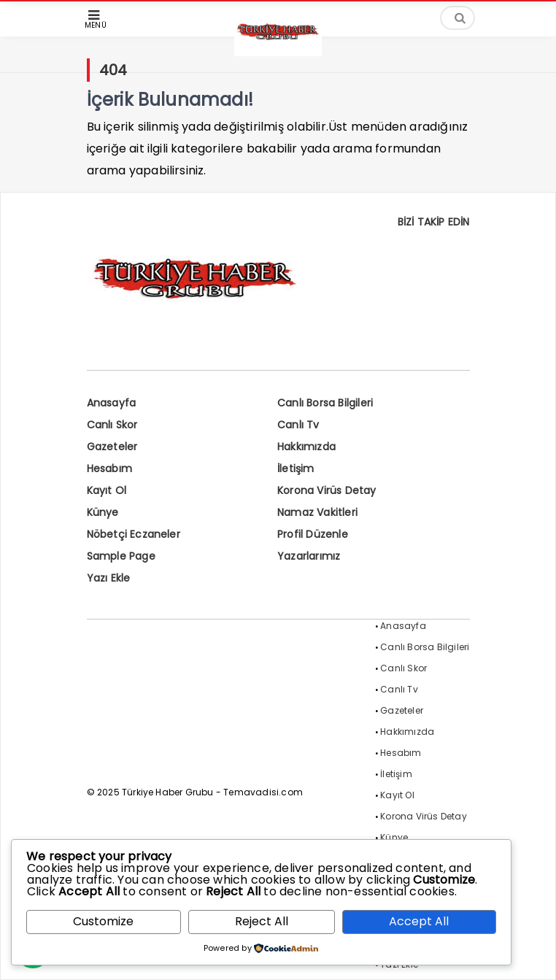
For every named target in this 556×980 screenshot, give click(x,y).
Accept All (419, 921)
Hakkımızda (306, 447)
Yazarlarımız (309, 556)
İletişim (296, 468)
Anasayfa (112, 403)
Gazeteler (112, 447)
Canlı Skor (112, 425)
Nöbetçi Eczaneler (134, 534)
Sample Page (121, 556)
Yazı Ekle (109, 578)
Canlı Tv (298, 425)
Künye (103, 512)
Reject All (262, 921)
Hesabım (109, 468)
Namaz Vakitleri (317, 512)
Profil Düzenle (313, 534)
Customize (103, 921)
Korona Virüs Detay (327, 490)
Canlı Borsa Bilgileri (325, 403)
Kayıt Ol (107, 490)
